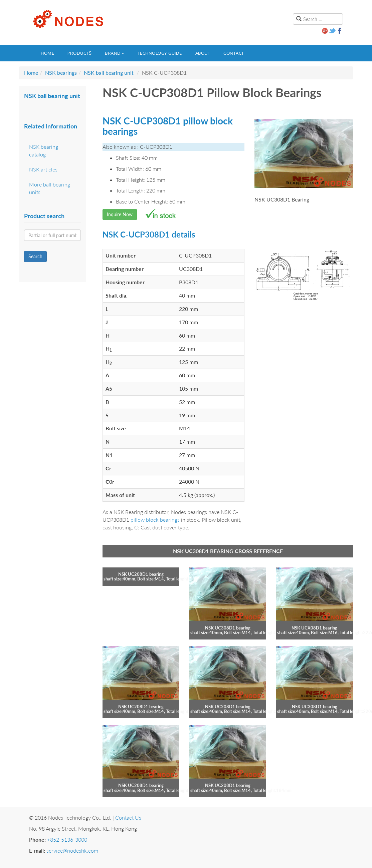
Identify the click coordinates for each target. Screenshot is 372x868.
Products (79, 53)
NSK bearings (61, 73)
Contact (234, 53)
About (203, 53)
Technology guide (160, 53)
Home (47, 53)
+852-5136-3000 (67, 839)
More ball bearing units (50, 188)
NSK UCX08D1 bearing (314, 628)
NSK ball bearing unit (109, 73)
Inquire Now (120, 214)
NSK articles (43, 169)
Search (35, 256)
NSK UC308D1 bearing (228, 628)
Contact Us (128, 817)
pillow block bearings (155, 520)
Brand (115, 53)
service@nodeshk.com (72, 850)
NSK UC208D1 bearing (141, 574)
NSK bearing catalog (44, 150)
